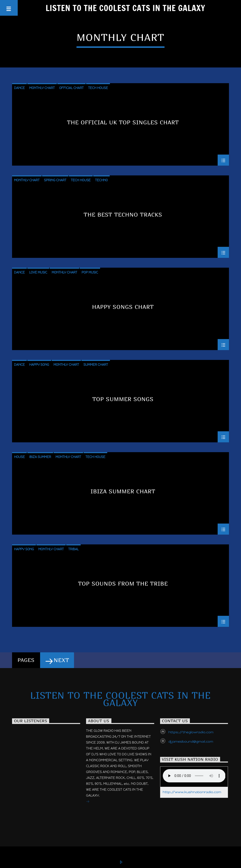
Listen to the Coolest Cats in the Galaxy (126, 8)
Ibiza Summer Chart (123, 492)
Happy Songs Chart (123, 307)
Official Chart (72, 88)
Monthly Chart (42, 88)
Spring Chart (55, 180)
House (19, 457)
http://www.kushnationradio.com (192, 792)
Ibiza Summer (40, 457)
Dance (19, 88)
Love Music (38, 272)
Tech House (98, 88)
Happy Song (39, 365)
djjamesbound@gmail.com (191, 742)
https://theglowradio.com (191, 732)
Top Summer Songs (123, 399)
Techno (102, 180)
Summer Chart (96, 365)
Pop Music (90, 272)
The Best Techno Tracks (123, 215)
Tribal (73, 549)
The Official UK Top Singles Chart (123, 123)
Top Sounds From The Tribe (123, 584)
